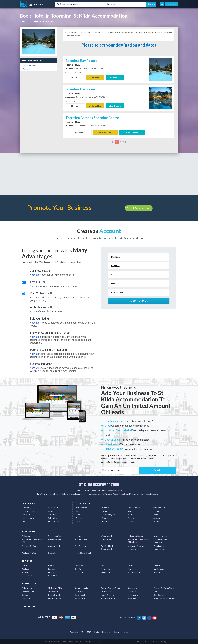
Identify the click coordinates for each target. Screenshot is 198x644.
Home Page (28, 508)
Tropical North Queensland (107, 547)
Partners (26, 515)
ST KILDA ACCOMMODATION (99, 485)
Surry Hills (132, 598)
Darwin (78, 569)
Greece (79, 518)
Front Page (53, 515)
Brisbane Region (29, 546)
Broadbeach (53, 592)
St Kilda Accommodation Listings (152, 641)
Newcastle (106, 569)
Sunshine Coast (161, 539)
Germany (157, 511)
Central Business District (165, 588)
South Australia (108, 539)
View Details (115, 77)
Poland (105, 518)
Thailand (131, 521)
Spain (130, 511)
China (116, 632)
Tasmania (158, 543)
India (156, 515)
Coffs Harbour (54, 576)
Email (75, 77)
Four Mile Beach (108, 598)
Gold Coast (132, 565)
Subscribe (52, 518)
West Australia (55, 539)
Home (24, 21)
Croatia (79, 515)
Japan (78, 521)
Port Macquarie (134, 572)
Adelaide (26, 569)
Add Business (172, 4)
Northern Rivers (82, 539)
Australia (105, 508)
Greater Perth (54, 546)
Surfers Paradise (82, 588)
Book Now (95, 77)
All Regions (27, 536)
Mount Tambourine (30, 576)
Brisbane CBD (107, 592)
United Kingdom (109, 515)
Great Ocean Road (83, 553)
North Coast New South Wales (32, 541)
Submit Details (139, 301)
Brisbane (158, 565)
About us (52, 511)
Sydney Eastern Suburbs (112, 588)
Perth (104, 565)
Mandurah (105, 572)
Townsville (79, 572)
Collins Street (54, 595)
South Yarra (80, 598)
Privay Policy (53, 521)
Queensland (106, 536)
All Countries (81, 508)
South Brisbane (108, 595)
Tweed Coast (160, 550)
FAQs (25, 521)
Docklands (26, 598)
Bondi (156, 592)
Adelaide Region (29, 553)
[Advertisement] (99, 174)
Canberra (52, 569)
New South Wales (56, 536)
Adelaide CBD (28, 592)
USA (89, 632)
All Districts (27, 588)
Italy (78, 511)
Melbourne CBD (55, 588)
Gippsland (132, 550)
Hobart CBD (133, 592)
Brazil (130, 515)
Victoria (78, 536)
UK (83, 632)
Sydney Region (160, 536)
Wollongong (159, 569)
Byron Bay (26, 572)
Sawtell (26, 69)
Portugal (131, 518)
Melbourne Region (136, 536)
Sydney (51, 565)
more (123, 142)
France (105, 511)
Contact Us (53, 508)
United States (134, 508)
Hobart (157, 572)
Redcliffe (52, 572)
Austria (157, 518)
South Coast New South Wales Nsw (138, 541)
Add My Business (139, 208)
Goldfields (53, 553)
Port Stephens (81, 546)
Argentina (158, 521)
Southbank (132, 588)
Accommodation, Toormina (42, 21)
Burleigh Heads (55, 598)
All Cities (26, 565)
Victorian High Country (137, 546)
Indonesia (106, 521)
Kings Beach (80, 595)
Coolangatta (133, 595)
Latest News (28, 518)
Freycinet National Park (164, 598)
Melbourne (79, 565)
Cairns (130, 569)
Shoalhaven (159, 546)
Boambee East (29, 65)
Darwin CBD (80, 592)
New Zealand (159, 508)
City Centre (159, 595)
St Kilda (25, 595)
